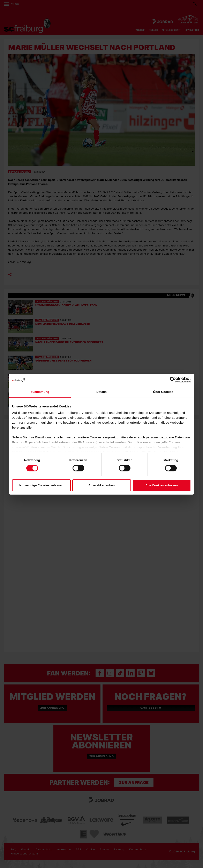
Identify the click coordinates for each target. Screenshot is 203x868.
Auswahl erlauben (101, 485)
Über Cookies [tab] (163, 392)
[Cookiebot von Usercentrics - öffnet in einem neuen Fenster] (173, 380)
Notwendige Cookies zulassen (41, 485)
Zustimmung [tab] (40, 392)
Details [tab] (101, 392)
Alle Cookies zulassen (162, 485)
